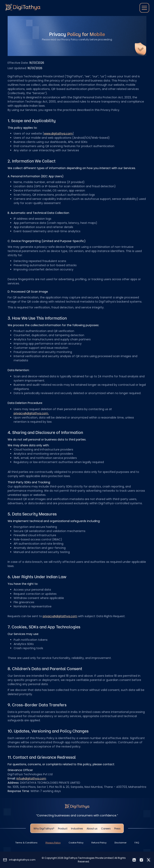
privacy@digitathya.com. (31, 413)
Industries (77, 829)
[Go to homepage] (23, 8)
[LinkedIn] (134, 860)
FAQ (137, 843)
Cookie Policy (76, 843)
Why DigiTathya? (44, 829)
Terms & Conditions (26, 843)
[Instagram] (141, 860)
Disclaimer (121, 843)
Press (117, 829)
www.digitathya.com (58, 134)
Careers (106, 829)
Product (63, 829)
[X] (149, 860)
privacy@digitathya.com (60, 616)
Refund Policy (99, 843)
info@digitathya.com (31, 778)
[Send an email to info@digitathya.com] (19, 860)
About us (92, 829)
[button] (144, 8)
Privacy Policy (53, 843)
